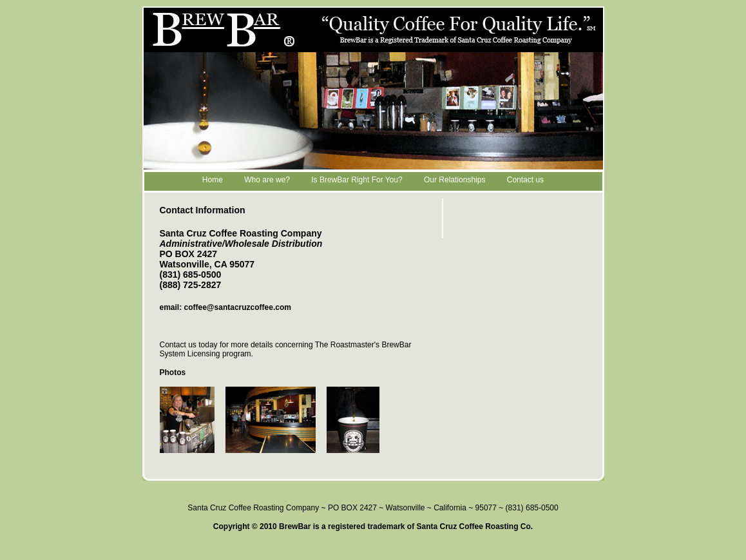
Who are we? (267, 180)
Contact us (525, 180)
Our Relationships (454, 180)
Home (213, 180)
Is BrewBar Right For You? (357, 180)
